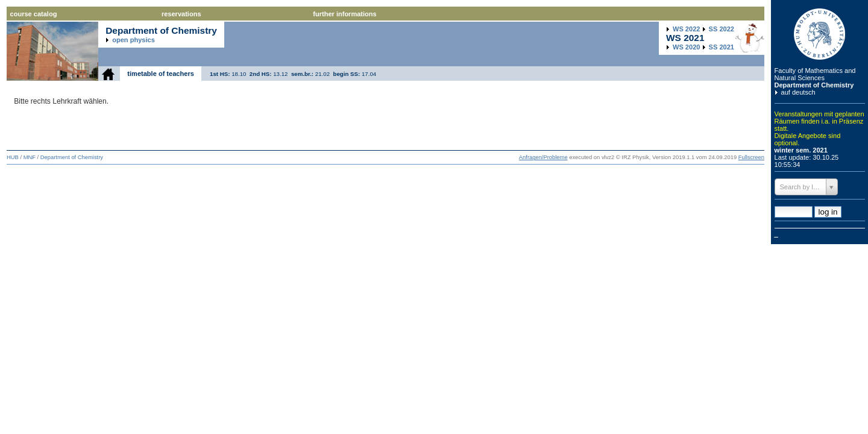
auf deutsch (798, 92)
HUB (13, 157)
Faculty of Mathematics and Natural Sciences (815, 74)
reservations (181, 14)
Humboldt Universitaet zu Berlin (820, 34)
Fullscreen (751, 157)
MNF (30, 157)
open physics (134, 40)
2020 (686, 47)
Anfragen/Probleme (543, 157)
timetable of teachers (161, 74)
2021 (722, 47)
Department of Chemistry (814, 85)
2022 (686, 29)
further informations (344, 14)
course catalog (34, 14)
